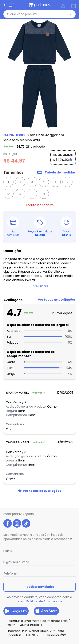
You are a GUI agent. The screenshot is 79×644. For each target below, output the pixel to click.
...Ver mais (40, 286)
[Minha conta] (63, 5)
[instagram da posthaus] (17, 523)
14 (32, 194)
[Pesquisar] (71, 14)
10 (8, 194)
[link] (39, 147)
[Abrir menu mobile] (6, 5)
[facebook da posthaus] (8, 523)
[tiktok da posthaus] (26, 523)
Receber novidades (40, 587)
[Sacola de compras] (73, 5)
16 (44, 194)
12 (20, 194)
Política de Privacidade (44, 601)
